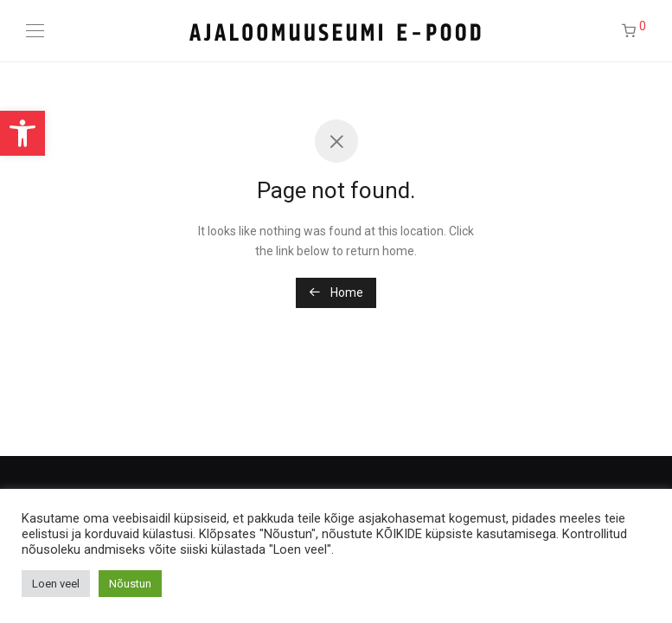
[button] (22, 133)
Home (336, 292)
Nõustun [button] (130, 584)
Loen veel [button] (56, 584)
